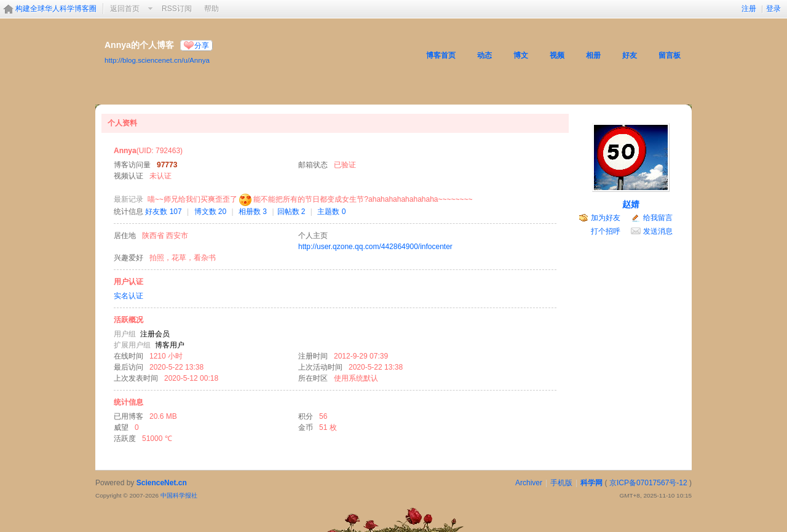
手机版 (561, 483)
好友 (630, 55)
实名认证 (129, 296)
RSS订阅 (177, 9)
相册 (593, 55)
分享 (202, 46)
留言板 (670, 55)
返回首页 (125, 9)
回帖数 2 (291, 212)
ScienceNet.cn (162, 483)
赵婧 (631, 204)
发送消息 (658, 231)
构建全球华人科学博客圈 (56, 9)
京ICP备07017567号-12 (648, 483)
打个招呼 (606, 231)
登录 (773, 9)
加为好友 (606, 218)
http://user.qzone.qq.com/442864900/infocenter (375, 247)
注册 (749, 9)
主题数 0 (331, 212)
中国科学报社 (179, 495)
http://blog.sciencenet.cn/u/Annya (157, 60)
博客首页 (441, 55)
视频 (557, 55)
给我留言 (658, 218)
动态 (484, 55)
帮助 (212, 9)
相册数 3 (253, 212)
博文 (521, 55)
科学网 (591, 483)
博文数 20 (211, 212)
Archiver (529, 483)
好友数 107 (163, 212)
